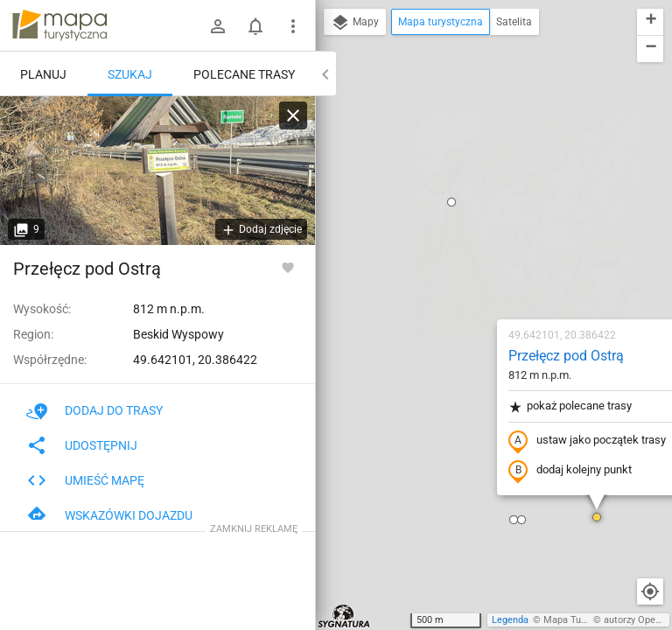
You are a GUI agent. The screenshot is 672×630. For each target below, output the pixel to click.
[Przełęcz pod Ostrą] (157, 171)
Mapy (355, 23)
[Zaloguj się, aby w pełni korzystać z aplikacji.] (288, 267)
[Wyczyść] (293, 115)
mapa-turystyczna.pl (59, 25)
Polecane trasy (244, 74)
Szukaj (130, 74)
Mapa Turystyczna (583, 620)
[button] (493, 315)
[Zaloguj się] (218, 26)
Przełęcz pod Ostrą (463, 154)
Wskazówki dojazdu (109, 515)
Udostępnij (82, 445)
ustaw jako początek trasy (484, 239)
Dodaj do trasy (94, 410)
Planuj (43, 74)
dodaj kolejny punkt (467, 269)
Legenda (510, 620)
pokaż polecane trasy (467, 204)
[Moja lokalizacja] (650, 591)
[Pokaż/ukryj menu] (293, 26)
